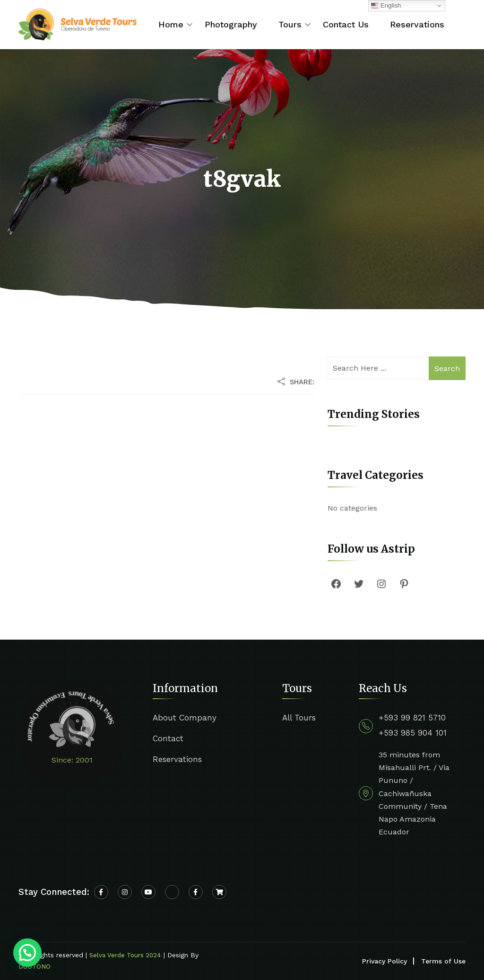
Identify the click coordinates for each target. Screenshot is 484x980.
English (386, 6)
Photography (231, 24)
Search (447, 369)
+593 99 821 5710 (412, 718)
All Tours (299, 718)
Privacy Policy (385, 961)
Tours (290, 24)
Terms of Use (443, 961)
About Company (185, 718)
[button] (27, 953)
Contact (168, 738)
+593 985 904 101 (413, 733)
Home (171, 24)
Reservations (417, 24)
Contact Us (346, 24)
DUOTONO (35, 967)
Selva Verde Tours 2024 (125, 955)
